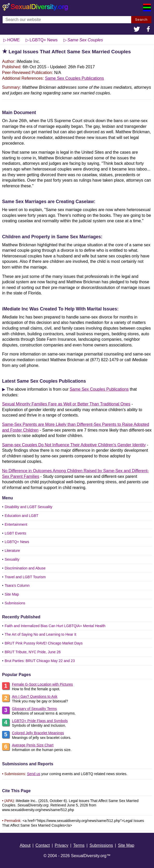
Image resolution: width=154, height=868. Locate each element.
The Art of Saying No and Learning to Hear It (40, 634)
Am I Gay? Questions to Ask (35, 696)
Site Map (12, 594)
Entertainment (16, 524)
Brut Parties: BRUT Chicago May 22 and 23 (40, 661)
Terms (79, 845)
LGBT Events (15, 533)
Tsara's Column (17, 585)
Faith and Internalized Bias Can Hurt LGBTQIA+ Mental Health (55, 626)
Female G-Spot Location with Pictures (42, 684)
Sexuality (12, 559)
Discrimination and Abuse (25, 568)
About (25, 845)
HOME (13, 40)
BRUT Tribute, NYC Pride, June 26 (33, 652)
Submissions (15, 603)
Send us (34, 774)
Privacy (61, 845)
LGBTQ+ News (17, 542)
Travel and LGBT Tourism (25, 577)
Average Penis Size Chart (33, 745)
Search (141, 20)
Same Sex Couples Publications (74, 78)
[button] (137, 30)
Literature (12, 551)
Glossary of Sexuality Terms (34, 709)
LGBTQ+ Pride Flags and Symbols (40, 721)
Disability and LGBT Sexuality (29, 507)
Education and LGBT (22, 516)
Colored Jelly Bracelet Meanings (38, 733)
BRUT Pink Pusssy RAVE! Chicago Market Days (44, 643)
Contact (43, 845)
